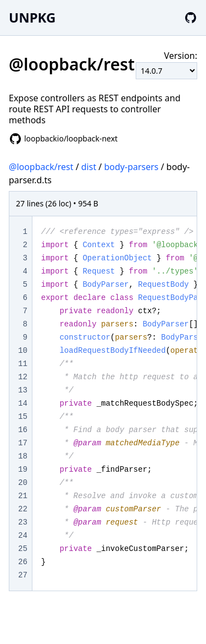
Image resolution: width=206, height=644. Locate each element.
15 (23, 417)
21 (23, 496)
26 (23, 562)
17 (23, 443)
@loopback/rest (41, 167)
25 (23, 549)
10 (23, 351)
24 (23, 536)
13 (23, 390)
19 (23, 470)
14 (23, 403)
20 (23, 483)
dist (89, 167)
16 (23, 430)
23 (23, 522)
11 (23, 364)
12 (23, 377)
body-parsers (131, 167)
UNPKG (32, 17)
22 (23, 509)
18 (23, 456)
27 (23, 575)
